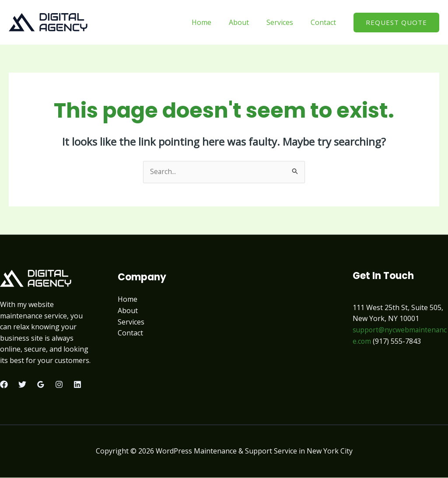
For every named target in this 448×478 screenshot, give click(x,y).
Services (285, 22)
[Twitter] (22, 385)
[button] (396, 23)
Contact (325, 22)
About (248, 22)
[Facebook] (4, 385)
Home (214, 22)
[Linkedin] (77, 385)
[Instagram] (59, 385)
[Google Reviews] (41, 385)
